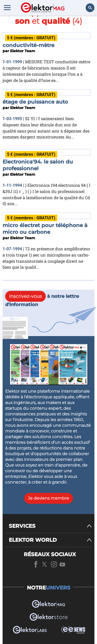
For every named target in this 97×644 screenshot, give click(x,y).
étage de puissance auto (35, 102)
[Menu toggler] (7, 7)
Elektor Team (23, 51)
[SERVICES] (50, 526)
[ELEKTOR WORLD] (50, 540)
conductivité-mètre (28, 45)
